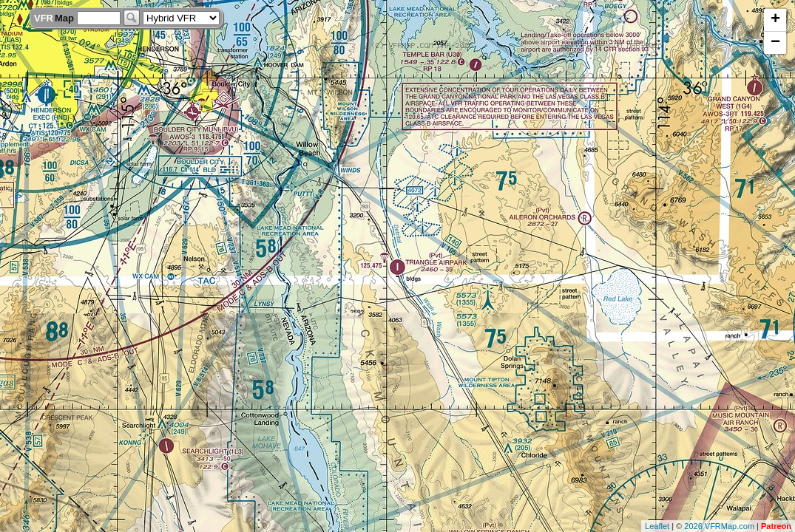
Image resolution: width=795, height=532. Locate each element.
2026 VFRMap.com (719, 526)
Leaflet (657, 526)
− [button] (775, 43)
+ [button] (775, 20)
